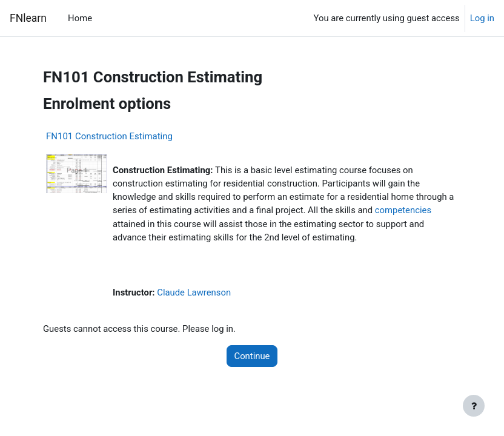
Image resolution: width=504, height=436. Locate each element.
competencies (403, 210)
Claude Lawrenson (194, 292)
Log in (482, 18)
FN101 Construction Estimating (109, 136)
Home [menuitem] (80, 18)
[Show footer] (474, 406)
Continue (252, 356)
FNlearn (28, 18)
